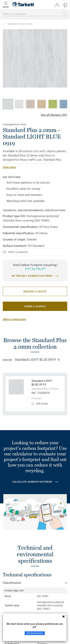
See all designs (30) (54, 115)
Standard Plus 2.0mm (20, 24)
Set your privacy (35, 633)
